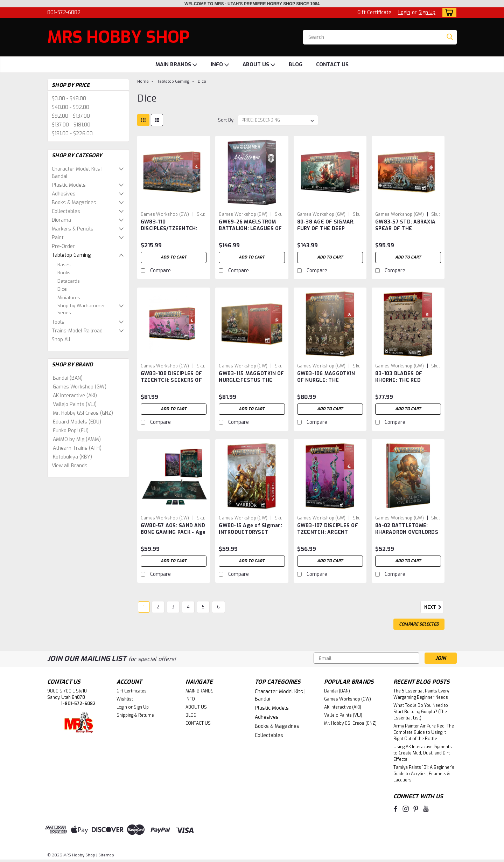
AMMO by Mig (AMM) (77, 439)
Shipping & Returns (135, 715)
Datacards (69, 281)
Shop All (61, 340)
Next (434, 607)
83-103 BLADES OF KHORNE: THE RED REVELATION (399, 380)
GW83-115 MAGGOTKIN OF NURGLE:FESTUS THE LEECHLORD (251, 380)
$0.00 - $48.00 (69, 99)
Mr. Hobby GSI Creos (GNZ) (83, 413)
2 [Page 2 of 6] (158, 607)
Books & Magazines (74, 203)
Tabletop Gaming (71, 255)
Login (404, 12)
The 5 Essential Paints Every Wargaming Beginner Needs (421, 694)
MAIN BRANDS (176, 65)
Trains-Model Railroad (77, 331)
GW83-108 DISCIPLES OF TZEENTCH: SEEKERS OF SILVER (171, 380)
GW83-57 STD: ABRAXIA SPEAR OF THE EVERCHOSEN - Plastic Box (405, 232)
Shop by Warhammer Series (81, 309)
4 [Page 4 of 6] (188, 607)
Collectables (66, 211)
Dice (62, 289)
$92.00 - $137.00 (71, 116)
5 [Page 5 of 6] (203, 607)
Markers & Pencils (73, 229)
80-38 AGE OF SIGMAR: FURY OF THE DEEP (326, 225)
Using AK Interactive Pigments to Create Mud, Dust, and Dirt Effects (423, 753)
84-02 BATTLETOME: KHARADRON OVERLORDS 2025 (407, 532)
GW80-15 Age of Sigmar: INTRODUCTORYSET (250, 529)
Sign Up (427, 12)
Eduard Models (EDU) (77, 422)
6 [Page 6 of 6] (218, 607)
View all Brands (70, 466)
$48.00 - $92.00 (71, 107)
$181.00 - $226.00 (72, 134)
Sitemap (106, 855)
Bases (64, 265)
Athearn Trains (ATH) (77, 448)
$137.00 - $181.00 (71, 125)
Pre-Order (63, 246)
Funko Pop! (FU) (71, 431)
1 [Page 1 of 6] (144, 607)
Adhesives (64, 194)
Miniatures (69, 298)
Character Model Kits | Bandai (77, 173)
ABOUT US (259, 65)
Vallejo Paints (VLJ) (75, 404)
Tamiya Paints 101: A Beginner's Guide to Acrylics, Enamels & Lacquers (424, 774)
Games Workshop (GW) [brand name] (165, 214)
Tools (58, 322)
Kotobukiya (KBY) (72, 457)
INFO (220, 65)
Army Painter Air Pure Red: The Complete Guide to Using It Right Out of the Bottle (424, 732)
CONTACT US (332, 64)
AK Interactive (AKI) (75, 396)
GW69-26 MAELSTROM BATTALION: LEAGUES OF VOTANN (250, 229)
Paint (58, 238)
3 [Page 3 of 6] (173, 607)
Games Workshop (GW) (80, 387)
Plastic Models (69, 185)
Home (143, 81)
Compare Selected (419, 624)
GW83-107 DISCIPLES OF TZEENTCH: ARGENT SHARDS (328, 532)
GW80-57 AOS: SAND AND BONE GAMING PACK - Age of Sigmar (173, 532)
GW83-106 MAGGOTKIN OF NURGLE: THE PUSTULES (326, 380)
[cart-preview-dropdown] (448, 12)
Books (64, 273)
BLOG (296, 64)
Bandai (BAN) (68, 378)
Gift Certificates (132, 691)
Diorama (61, 220)
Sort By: (226, 120)
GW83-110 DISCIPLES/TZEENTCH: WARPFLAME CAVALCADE (173, 229)
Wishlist (125, 699)
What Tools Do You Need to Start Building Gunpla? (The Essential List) (421, 712)
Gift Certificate (374, 12)
